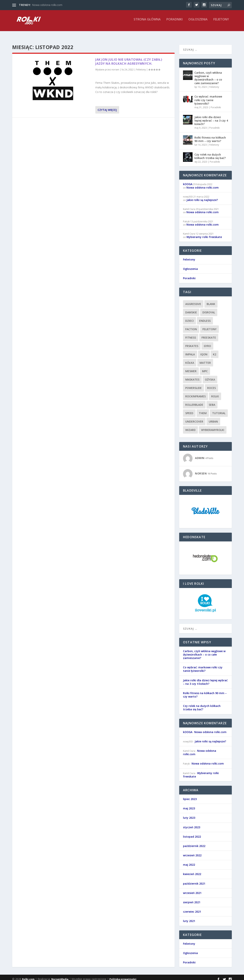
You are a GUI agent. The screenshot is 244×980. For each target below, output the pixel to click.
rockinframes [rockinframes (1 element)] (195, 393)
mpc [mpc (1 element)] (205, 368)
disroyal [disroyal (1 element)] (209, 309)
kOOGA (188, 181)
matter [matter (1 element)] (205, 359)
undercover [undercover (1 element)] (194, 418)
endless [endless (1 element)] (205, 317)
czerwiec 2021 (192, 908)
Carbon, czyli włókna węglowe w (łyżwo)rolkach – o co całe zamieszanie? (208, 74)
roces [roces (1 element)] (211, 384)
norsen (115, 66)
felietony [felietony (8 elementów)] (209, 326)
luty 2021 (189, 917)
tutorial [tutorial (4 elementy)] (219, 410)
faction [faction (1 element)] (191, 326)
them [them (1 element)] (203, 410)
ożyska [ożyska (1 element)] (210, 376)
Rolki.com (28, 976)
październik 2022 (194, 842)
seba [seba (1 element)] (212, 401)
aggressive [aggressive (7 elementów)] (193, 300)
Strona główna (147, 22)
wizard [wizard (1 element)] (190, 426)
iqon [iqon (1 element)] (204, 351)
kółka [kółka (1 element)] (190, 359)
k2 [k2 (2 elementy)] (215, 351)
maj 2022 (189, 861)
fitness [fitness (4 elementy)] (191, 334)
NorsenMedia (60, 976)
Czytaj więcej (107, 106)
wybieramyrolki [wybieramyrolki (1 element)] (213, 426)
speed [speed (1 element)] (189, 410)
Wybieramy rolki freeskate (204, 234)
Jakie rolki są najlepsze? (202, 196)
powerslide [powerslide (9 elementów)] (193, 384)
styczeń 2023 (192, 824)
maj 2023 (189, 805)
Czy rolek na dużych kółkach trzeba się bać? (210, 153)
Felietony (221, 22)
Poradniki (175, 22)
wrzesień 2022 (192, 852)
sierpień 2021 (192, 899)
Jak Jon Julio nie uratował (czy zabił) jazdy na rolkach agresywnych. (129, 58)
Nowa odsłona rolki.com (47, 5)
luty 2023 (189, 814)
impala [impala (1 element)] (190, 351)
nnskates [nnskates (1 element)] (192, 376)
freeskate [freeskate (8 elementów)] (209, 334)
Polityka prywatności (123, 976)
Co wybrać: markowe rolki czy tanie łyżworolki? (208, 96)
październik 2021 (194, 880)
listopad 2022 (192, 833)
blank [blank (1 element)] (211, 300)
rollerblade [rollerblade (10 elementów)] (194, 401)
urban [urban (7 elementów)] (213, 418)
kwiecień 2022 (192, 871)
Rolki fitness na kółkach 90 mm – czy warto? (210, 136)
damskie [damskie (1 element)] (191, 309)
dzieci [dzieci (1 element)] (189, 317)
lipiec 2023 (190, 796)
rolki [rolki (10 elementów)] (215, 393)
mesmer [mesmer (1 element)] (191, 368)
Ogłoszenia (198, 22)
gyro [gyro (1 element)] (207, 342)
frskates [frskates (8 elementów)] (192, 342)
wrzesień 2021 (192, 889)
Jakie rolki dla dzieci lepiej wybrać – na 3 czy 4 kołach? (211, 117)
